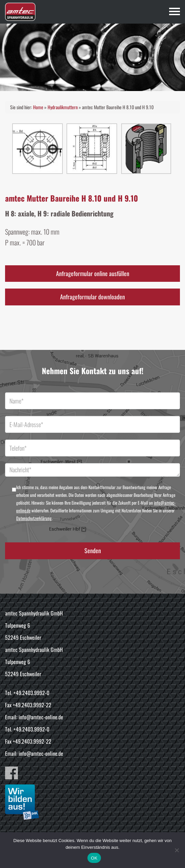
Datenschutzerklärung (34, 518)
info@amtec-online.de (41, 717)
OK (94, 858)
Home (38, 107)
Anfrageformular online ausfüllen (93, 273)
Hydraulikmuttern (63, 107)
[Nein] (177, 850)
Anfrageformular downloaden (92, 297)
